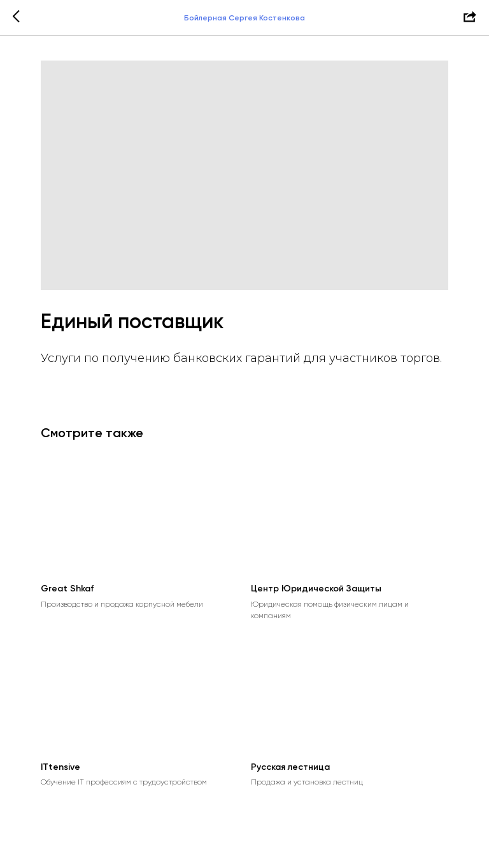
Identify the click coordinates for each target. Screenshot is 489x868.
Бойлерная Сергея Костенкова (244, 18)
